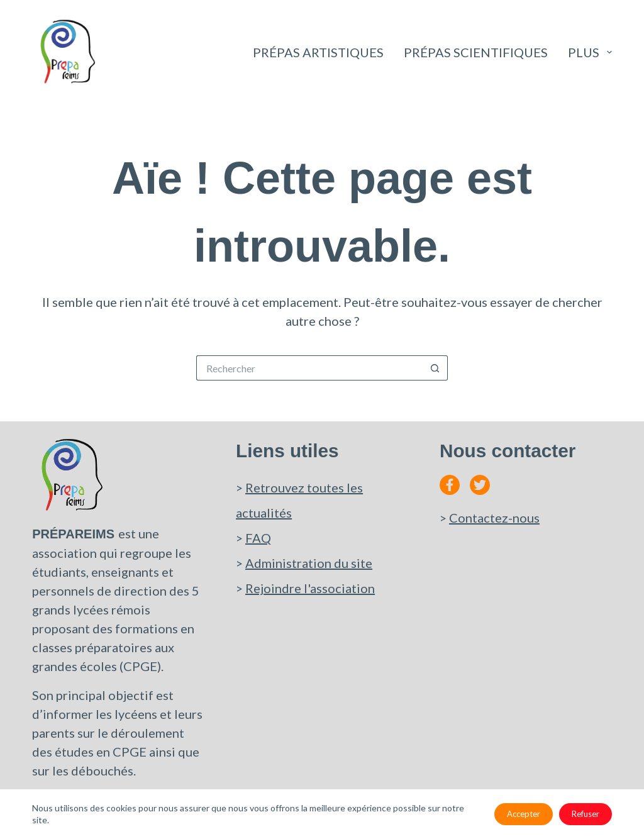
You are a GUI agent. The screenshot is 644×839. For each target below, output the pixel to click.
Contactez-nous (494, 518)
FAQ (258, 538)
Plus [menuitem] (590, 52)
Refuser (586, 814)
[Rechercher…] (309, 368)
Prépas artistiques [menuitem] (318, 52)
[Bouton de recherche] (435, 368)
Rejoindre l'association (310, 588)
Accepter (524, 814)
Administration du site (309, 563)
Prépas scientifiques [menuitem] (476, 52)
